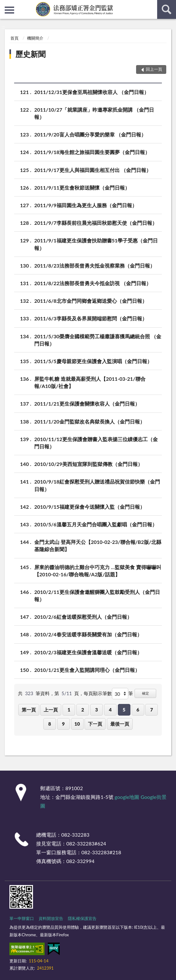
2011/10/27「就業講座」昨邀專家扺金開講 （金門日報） (94, 113)
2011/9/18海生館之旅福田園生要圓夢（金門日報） (92, 152)
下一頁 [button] (95, 724)
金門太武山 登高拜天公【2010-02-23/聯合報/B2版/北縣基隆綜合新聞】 (98, 545)
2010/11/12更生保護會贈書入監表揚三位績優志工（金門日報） (96, 442)
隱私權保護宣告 (82, 918)
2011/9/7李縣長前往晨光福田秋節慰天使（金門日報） (96, 223)
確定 (146, 693)
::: (5, 5)
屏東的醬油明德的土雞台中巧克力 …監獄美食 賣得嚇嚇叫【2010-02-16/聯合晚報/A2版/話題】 (98, 570)
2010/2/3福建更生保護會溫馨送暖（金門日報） (88, 652)
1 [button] (69, 710)
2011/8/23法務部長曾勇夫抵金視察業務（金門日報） (95, 266)
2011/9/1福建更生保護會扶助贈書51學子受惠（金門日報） (96, 244)
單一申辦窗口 (22, 918)
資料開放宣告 (51, 918)
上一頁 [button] (51, 710)
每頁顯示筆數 (98, 693)
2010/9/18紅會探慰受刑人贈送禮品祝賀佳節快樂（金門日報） (97, 485)
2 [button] (83, 710)
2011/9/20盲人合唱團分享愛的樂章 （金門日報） (90, 134)
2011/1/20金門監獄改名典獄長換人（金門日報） (90, 421)
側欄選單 (9, 10)
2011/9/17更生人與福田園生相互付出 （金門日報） (93, 170)
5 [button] (124, 710)
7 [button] (152, 710)
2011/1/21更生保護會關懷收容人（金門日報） (87, 404)
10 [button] (77, 724)
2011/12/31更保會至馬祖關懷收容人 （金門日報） (92, 92)
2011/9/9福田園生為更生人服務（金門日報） (86, 205)
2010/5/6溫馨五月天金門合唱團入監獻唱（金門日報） (96, 524)
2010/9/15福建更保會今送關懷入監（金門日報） (90, 507)
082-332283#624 (86, 843)
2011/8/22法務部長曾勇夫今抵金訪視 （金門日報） (93, 283)
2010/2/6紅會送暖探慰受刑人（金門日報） (83, 617)
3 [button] (97, 710)
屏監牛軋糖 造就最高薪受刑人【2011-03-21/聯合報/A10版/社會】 (90, 382)
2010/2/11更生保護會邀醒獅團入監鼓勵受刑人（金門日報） (97, 595)
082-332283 (75, 835)
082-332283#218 (101, 852)
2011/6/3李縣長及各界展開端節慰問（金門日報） (91, 318)
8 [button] (49, 724)
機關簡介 (35, 38)
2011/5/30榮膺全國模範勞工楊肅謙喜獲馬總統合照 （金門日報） (98, 340)
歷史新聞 (30, 54)
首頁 (14, 38)
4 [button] (110, 710)
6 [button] (138, 710)
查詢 (167, 9)
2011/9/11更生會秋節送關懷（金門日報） (82, 188)
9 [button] (63, 724)
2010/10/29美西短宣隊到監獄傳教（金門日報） (88, 464)
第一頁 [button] (29, 710)
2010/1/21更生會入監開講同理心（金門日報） (87, 670)
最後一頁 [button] (120, 724)
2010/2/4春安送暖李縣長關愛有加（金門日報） (88, 634)
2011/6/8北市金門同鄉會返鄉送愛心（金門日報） (91, 301)
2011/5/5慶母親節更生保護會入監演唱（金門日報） (93, 361)
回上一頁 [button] (154, 69)
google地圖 (127, 797)
